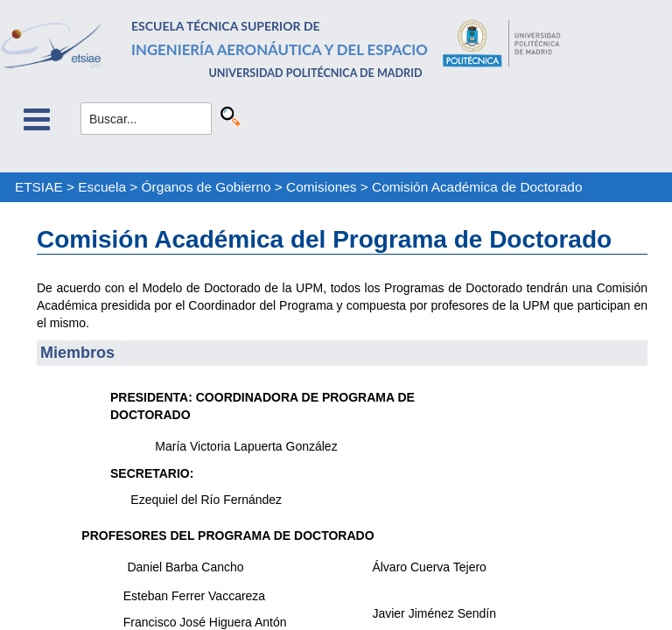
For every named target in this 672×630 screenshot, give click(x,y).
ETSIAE (39, 187)
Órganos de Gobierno (206, 187)
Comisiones (321, 187)
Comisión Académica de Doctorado (477, 187)
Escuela (102, 187)
